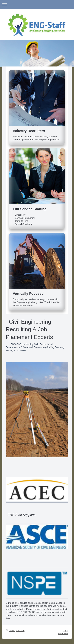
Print (10, 630)
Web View (63, 633)
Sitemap (20, 630)
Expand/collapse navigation (37, 5)
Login (66, 630)
